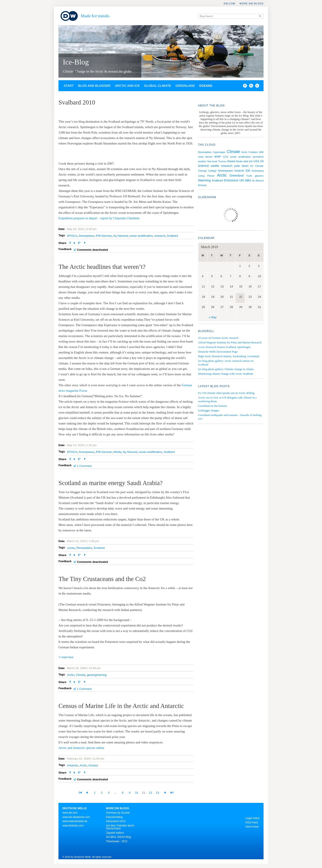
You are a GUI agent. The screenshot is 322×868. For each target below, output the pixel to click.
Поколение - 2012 (117, 841)
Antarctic (73, 765)
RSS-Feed (252, 823)
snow (201, 157)
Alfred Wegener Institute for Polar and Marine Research (230, 342)
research (160, 236)
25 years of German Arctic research (218, 338)
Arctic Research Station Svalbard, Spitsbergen (224, 347)
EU (252, 166)
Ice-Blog (76, 62)
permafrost (258, 157)
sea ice (248, 161)
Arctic (71, 675)
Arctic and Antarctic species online (81, 748)
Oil (262, 161)
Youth (249, 176)
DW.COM (229, 3)
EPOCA (72, 236)
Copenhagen (219, 152)
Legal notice (253, 818)
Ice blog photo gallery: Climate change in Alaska (226, 369)
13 (158, 793)
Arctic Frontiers (250, 152)
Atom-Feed (252, 827)
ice (248, 170)
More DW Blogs (252, 3)
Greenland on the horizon (212, 406)
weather (202, 161)
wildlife (215, 166)
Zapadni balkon (115, 833)
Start (69, 86)
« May (213, 317)
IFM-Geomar (104, 236)
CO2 (226, 157)
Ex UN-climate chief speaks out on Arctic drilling (226, 393)
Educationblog (114, 817)
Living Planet (206, 176)
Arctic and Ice (127, 86)
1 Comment (84, 466)
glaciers (259, 176)
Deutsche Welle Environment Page (218, 352)
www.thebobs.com (73, 826)
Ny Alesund (121, 236)
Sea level (212, 161)
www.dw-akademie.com (76, 817)
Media (117, 452)
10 (137, 793)
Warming (204, 180)
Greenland (185, 86)
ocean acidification (141, 236)
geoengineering (97, 675)
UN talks (245, 180)
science (204, 166)
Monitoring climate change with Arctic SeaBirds (226, 374)
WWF (218, 157)
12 (151, 793)
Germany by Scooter (118, 813)
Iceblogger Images (209, 410)
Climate (80, 675)
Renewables (84, 548)
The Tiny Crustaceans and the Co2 (102, 579)
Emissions (231, 180)
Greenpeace (86, 236)
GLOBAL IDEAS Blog (118, 837)
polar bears (241, 166)
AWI (261, 152)
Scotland (99, 548)
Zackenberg (258, 171)
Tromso (222, 161)
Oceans (206, 86)
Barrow (209, 157)
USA (256, 161)
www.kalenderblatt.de (75, 821)
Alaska (231, 161)
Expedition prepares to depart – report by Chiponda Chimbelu (99, 218)
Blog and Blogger (94, 86)
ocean (71, 548)
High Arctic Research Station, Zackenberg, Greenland (229, 356)
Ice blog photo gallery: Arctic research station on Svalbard (226, 363)
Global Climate (158, 86)
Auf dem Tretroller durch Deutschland (120, 827)
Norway (202, 185)
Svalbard (172, 236)
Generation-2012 (116, 821)
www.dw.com (70, 813)
